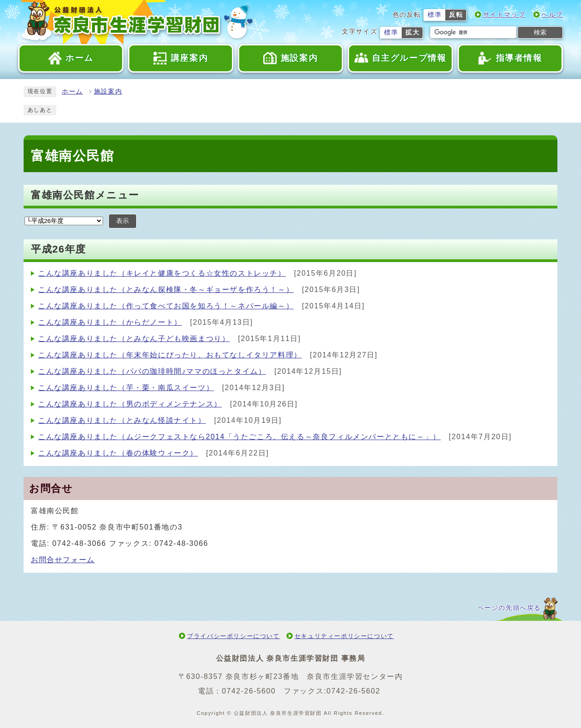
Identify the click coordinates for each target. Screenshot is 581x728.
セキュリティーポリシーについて (344, 636)
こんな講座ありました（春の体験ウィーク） (118, 453)
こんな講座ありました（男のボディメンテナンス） (130, 404)
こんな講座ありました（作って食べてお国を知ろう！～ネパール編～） (166, 306)
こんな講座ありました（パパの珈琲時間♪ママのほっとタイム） (152, 371)
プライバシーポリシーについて (233, 636)
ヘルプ (552, 15)
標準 (435, 15)
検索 (540, 32)
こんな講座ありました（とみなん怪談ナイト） (122, 420)
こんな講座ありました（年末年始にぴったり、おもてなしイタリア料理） (170, 355)
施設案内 (108, 92)
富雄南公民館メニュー (85, 195)
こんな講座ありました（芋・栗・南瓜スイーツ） (126, 388)
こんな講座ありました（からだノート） (110, 322)
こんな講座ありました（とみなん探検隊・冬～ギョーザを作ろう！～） (166, 290)
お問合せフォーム (63, 560)
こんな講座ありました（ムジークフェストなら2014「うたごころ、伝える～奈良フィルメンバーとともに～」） (239, 437)
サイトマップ (504, 15)
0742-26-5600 (249, 691)
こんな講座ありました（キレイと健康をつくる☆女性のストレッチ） (162, 273)
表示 (123, 221)
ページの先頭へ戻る (509, 608)
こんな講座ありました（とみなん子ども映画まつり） (134, 339)
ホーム (72, 92)
